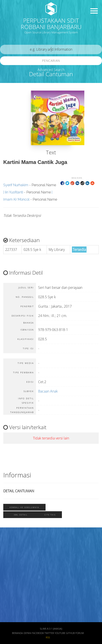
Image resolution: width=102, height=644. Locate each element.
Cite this (50, 515)
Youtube (60, 633)
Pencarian (51, 61)
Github (70, 633)
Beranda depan (22, 633)
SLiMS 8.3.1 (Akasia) (51, 629)
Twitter (49, 633)
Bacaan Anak (48, 391)
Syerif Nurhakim (16, 185)
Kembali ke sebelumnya (24, 507)
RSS (48, 637)
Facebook (38, 633)
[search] (51, 49)
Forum (80, 633)
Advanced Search (51, 70)
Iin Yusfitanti (14, 192)
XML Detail (21, 515)
